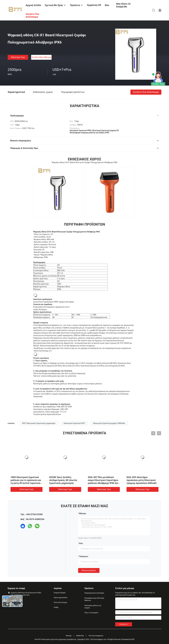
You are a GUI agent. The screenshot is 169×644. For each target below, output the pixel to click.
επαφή (56, 607)
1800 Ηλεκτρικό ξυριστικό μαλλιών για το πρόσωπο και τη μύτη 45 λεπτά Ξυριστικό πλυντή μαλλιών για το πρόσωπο (26, 483)
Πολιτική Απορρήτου (96, 636)
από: (81, 543)
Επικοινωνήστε (89, 570)
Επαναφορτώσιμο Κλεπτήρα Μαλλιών (94, 599)
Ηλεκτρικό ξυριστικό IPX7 (74, 423)
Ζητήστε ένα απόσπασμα (146, 92)
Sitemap (69, 636)
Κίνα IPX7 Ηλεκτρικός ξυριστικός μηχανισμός (51, 639)
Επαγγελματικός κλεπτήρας (94, 593)
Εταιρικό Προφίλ (60, 593)
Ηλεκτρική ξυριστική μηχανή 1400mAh (109, 423)
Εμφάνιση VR (94, 5)
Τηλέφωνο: (84, 556)
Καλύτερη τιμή (18, 57)
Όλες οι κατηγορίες (91, 613)
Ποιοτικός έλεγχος (60, 602)
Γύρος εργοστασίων (61, 598)
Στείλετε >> (124, 624)
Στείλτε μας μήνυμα (41, 57)
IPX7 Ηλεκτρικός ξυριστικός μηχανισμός (39, 423)
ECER (133, 639)
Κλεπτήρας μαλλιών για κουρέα (93, 607)
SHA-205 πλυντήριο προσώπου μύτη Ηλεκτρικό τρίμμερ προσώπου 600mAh (141, 480)
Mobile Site (80, 636)
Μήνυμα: (83, 513)
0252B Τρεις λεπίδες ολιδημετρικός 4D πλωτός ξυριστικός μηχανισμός (63, 480)
